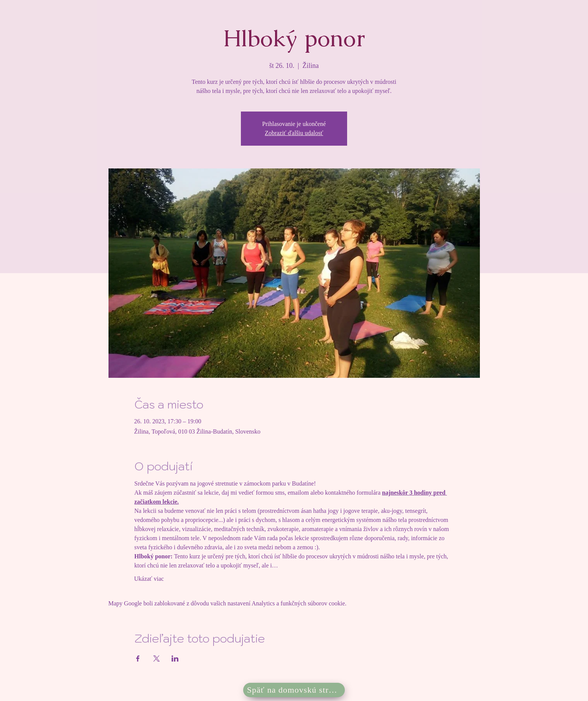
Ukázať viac (149, 579)
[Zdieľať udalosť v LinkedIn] (175, 659)
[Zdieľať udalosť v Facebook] (138, 659)
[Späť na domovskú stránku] (294, 690)
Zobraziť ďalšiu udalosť (294, 133)
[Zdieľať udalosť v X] (156, 659)
